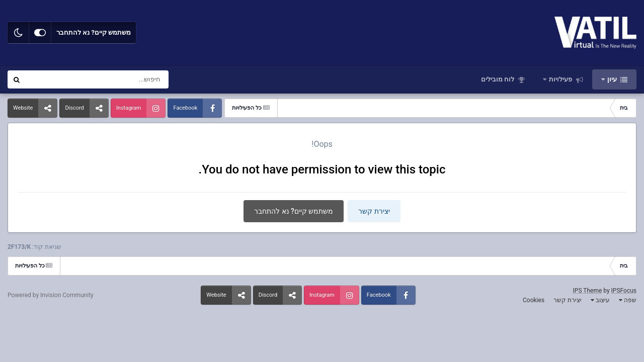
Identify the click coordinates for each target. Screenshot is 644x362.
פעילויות (560, 79)
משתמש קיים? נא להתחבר (94, 32)
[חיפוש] (120, 79)
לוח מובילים (498, 79)
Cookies (534, 300)
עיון (612, 79)
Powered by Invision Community (51, 295)
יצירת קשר (374, 211)
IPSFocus (624, 291)
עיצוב (600, 300)
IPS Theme (588, 291)
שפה (628, 300)
